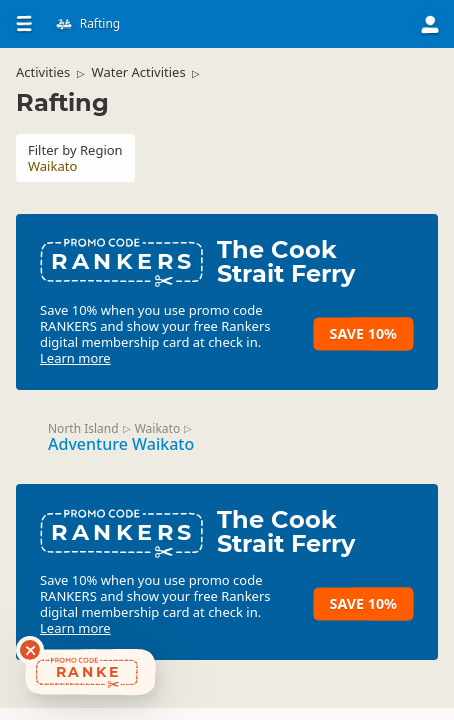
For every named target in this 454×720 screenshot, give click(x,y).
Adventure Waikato (121, 444)
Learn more (75, 358)
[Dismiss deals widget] (30, 650)
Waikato (157, 428)
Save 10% (363, 333)
